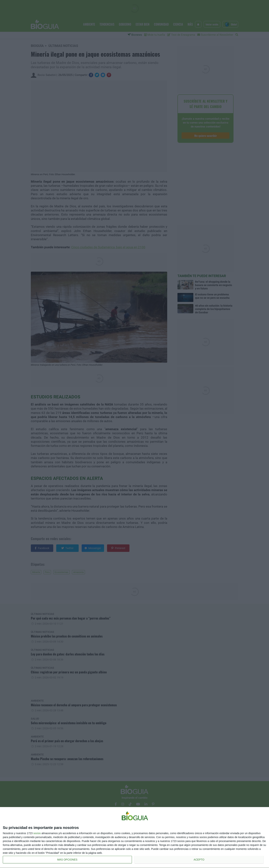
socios (37, 833)
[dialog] (134, 838)
